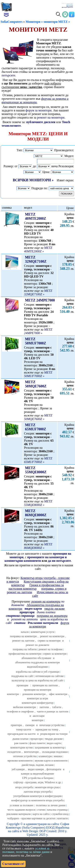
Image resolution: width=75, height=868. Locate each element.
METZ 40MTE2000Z (36, 216)
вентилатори (31, 752)
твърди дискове (54, 739)
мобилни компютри (24, 707)
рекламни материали (19, 814)
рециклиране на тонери (54, 734)
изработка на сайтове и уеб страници (37, 672)
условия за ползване (21, 805)
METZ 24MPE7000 (40, 300)
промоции (22, 685)
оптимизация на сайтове (49, 676)
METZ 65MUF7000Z (36, 427)
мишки (58, 756)
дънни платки (20, 739)
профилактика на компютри (25, 654)
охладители (14, 752)
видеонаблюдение (37, 667)
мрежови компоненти (20, 761)
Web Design (30, 831)
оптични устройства (25, 756)
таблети (57, 707)
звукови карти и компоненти (51, 761)
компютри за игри (37, 698)
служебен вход (60, 814)
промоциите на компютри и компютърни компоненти (36, 559)
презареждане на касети (21, 734)
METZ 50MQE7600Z (36, 384)
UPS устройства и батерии (37, 778)
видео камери (36, 769)
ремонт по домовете (37, 645)
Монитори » (34, 22)
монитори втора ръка (47, 787)
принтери (16, 725)
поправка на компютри (23, 636)
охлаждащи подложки (55, 752)
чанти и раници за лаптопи (53, 712)
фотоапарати (54, 769)
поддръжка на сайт (22, 676)
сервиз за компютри (55, 654)
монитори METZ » (57, 22)
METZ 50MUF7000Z (36, 341)
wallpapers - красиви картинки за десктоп (31, 818)
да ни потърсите (59, 561)
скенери (30, 725)
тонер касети (24, 730)
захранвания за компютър (50, 748)
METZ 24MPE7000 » (38, 331)
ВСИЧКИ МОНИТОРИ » (33, 180)
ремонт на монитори (51, 117)
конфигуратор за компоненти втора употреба (38, 800)
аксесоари (39, 716)
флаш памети (37, 743)
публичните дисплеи (41, 122)
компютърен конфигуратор (38, 703)
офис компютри (58, 694)
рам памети (21, 743)
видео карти (54, 743)
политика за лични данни (51, 805)
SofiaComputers (12, 22)
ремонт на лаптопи (25, 619)
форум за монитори (38, 110)
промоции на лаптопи (45, 685)
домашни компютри (34, 694)
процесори (37, 739)
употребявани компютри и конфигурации (37, 796)
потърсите (8, 75)
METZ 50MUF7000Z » (38, 374)
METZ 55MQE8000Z (36, 470)
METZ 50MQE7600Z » (38, 417)
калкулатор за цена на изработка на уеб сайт (37, 680)
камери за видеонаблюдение (37, 774)
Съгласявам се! (13, 864)
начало (25, 632)
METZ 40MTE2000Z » (38, 250)
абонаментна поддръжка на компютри (38, 662)
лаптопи (44, 707)
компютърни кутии (22, 748)
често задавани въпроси (21, 810)
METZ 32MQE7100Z (36, 259)
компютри (13, 694)
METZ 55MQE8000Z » (38, 503)
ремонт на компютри (52, 636)
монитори (37, 720)
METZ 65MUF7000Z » (38, 460)
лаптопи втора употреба (38, 792)
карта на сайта (41, 814)
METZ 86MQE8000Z (36, 513)
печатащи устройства (52, 725)
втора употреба (24, 787)
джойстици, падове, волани (38, 765)
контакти (62, 818)
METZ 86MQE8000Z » (38, 546)
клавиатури (45, 756)
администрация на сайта (42, 824)
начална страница (57, 810)
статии (41, 810)
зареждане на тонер (47, 730)
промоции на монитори (37, 690)
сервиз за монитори (49, 641)
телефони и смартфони (20, 712)
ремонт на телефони (50, 649)
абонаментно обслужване (37, 658)
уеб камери (18, 769)
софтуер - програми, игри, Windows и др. (38, 782)
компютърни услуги (42, 632)
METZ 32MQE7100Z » (38, 292)
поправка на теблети (25, 649)
